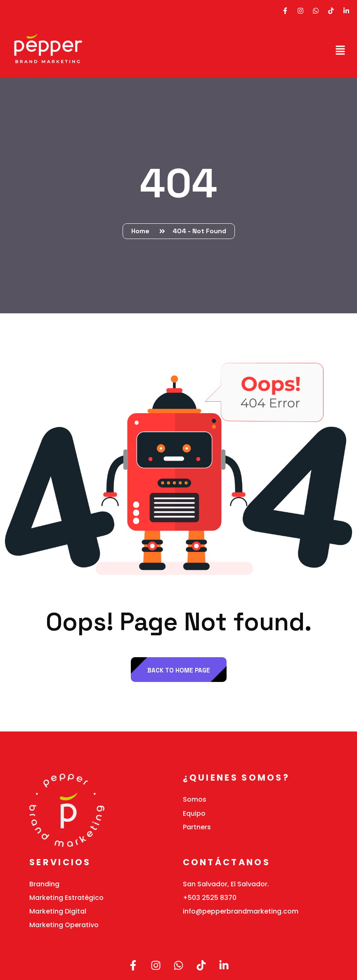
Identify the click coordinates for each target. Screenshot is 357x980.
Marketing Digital (58, 911)
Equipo (194, 813)
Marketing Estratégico (66, 898)
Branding (44, 884)
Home (142, 231)
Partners (197, 827)
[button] (340, 50)
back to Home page (179, 670)
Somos (195, 799)
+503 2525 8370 (210, 898)
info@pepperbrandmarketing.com (241, 911)
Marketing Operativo (64, 925)
